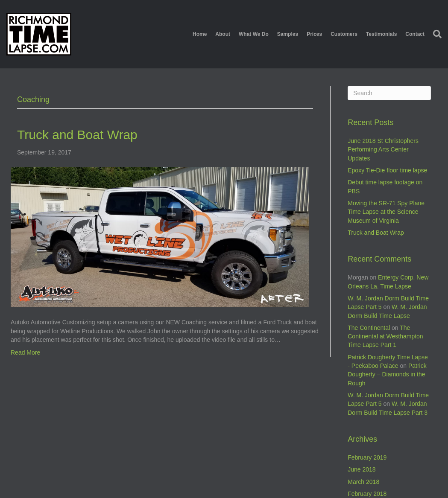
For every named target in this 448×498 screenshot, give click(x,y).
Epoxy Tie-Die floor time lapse (387, 170)
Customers (344, 34)
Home (200, 34)
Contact (415, 34)
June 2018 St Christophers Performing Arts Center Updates (383, 150)
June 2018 (362, 469)
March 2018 (363, 482)
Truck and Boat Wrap (77, 135)
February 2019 (367, 457)
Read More (25, 352)
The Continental (369, 328)
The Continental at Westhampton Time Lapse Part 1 (385, 336)
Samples (288, 34)
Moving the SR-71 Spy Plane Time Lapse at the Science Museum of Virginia (386, 212)
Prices (314, 34)
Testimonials (381, 34)
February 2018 (367, 494)
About (223, 34)
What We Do (254, 34)
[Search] (435, 34)
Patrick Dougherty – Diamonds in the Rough (387, 374)
